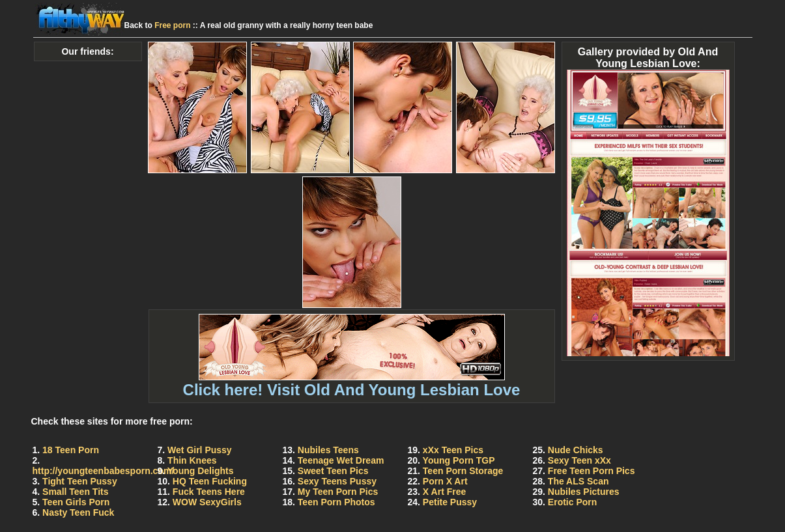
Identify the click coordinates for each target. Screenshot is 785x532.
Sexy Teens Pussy (337, 481)
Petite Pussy (450, 502)
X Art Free (444, 492)
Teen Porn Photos (336, 502)
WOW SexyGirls (207, 502)
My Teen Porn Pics (338, 492)
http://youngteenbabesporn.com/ (104, 471)
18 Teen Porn (71, 450)
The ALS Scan (578, 481)
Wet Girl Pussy (200, 450)
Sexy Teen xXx (579, 460)
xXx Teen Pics (453, 450)
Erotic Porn (572, 502)
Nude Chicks (576, 450)
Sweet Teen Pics (333, 471)
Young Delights (201, 471)
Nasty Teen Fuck (78, 512)
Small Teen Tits (75, 492)
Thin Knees (192, 460)
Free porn (172, 25)
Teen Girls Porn (76, 502)
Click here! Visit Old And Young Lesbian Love (352, 383)
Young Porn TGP (459, 460)
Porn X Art (445, 481)
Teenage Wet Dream (341, 460)
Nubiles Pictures (584, 492)
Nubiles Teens (328, 450)
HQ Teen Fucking (210, 481)
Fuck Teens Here (209, 492)
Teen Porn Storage (463, 471)
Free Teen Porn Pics (592, 471)
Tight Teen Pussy (80, 481)
